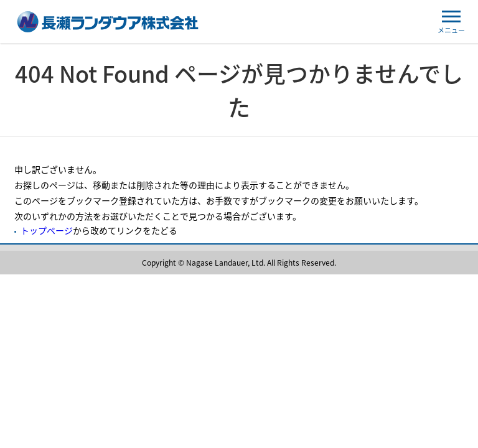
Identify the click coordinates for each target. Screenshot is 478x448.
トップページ (47, 230)
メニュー (451, 23)
